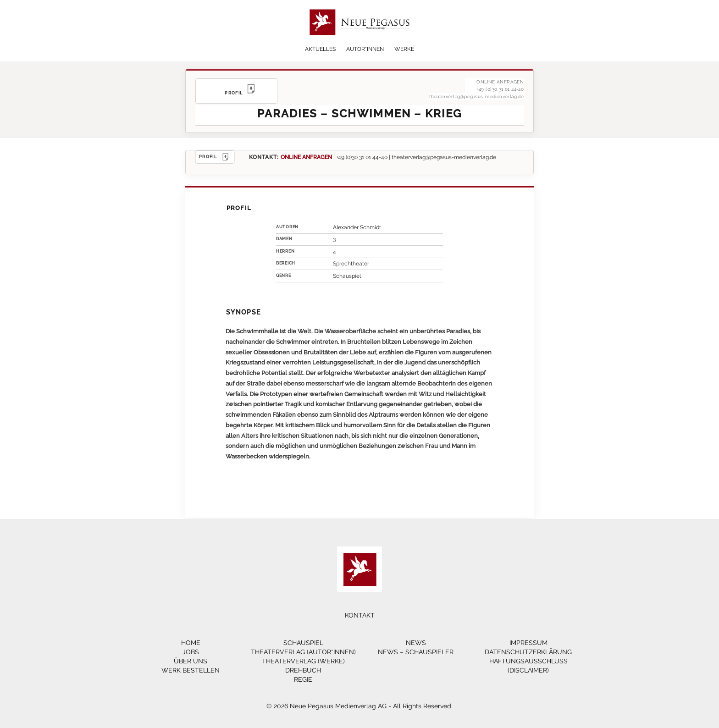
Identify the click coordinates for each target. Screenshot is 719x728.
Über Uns (191, 661)
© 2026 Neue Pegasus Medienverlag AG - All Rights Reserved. (359, 706)
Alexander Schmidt (357, 227)
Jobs (191, 652)
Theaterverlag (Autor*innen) (303, 652)
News (416, 643)
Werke (404, 49)
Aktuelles (320, 49)
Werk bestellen (191, 670)
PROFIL (215, 157)
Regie (303, 679)
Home (191, 643)
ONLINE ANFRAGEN (306, 157)
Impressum (528, 643)
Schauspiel (303, 643)
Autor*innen (365, 49)
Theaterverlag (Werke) (303, 661)
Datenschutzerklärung (528, 652)
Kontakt (360, 615)
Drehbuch (303, 670)
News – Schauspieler (416, 652)
